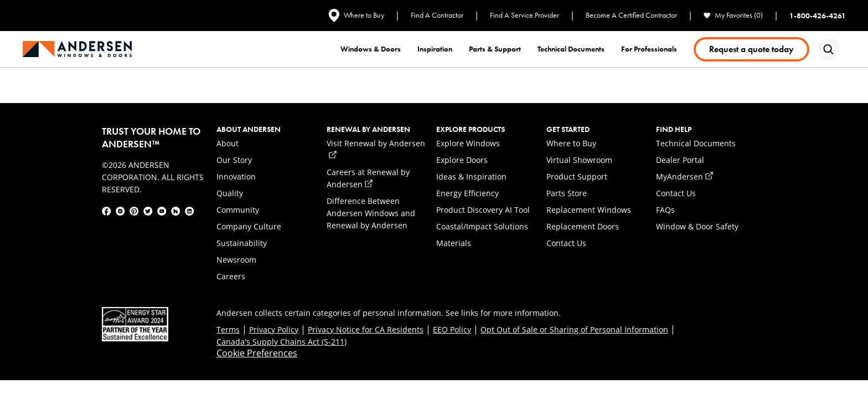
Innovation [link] (236, 177)
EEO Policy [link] (452, 329)
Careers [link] (231, 276)
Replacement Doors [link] (583, 226)
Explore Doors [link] (462, 160)
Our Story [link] (234, 160)
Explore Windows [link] (468, 143)
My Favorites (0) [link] (733, 15)
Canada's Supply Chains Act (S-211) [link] (281, 342)
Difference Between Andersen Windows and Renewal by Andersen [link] (371, 213)
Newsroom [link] (236, 260)
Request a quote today (751, 49)
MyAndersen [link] (684, 177)
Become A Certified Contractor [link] (631, 15)
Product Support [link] (577, 177)
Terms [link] (228, 329)
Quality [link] (230, 193)
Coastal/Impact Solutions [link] (482, 226)
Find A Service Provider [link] (525, 15)
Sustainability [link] (242, 243)
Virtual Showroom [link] (579, 160)
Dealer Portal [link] (680, 160)
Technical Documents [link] (696, 143)
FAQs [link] (665, 210)
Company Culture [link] (249, 226)
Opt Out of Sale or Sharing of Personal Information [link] (574, 329)
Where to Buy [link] (356, 16)
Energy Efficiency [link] (467, 193)
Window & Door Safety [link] (697, 226)
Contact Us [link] (566, 243)
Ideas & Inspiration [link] (471, 177)
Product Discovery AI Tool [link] (483, 210)
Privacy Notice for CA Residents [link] (366, 329)
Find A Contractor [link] (437, 15)
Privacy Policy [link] (274, 329)
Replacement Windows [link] (589, 210)
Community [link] (238, 210)
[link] (77, 49)
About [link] (228, 143)
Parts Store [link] (567, 193)
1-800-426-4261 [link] (818, 16)
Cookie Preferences (257, 353)
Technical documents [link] (571, 49)
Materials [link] (454, 243)
